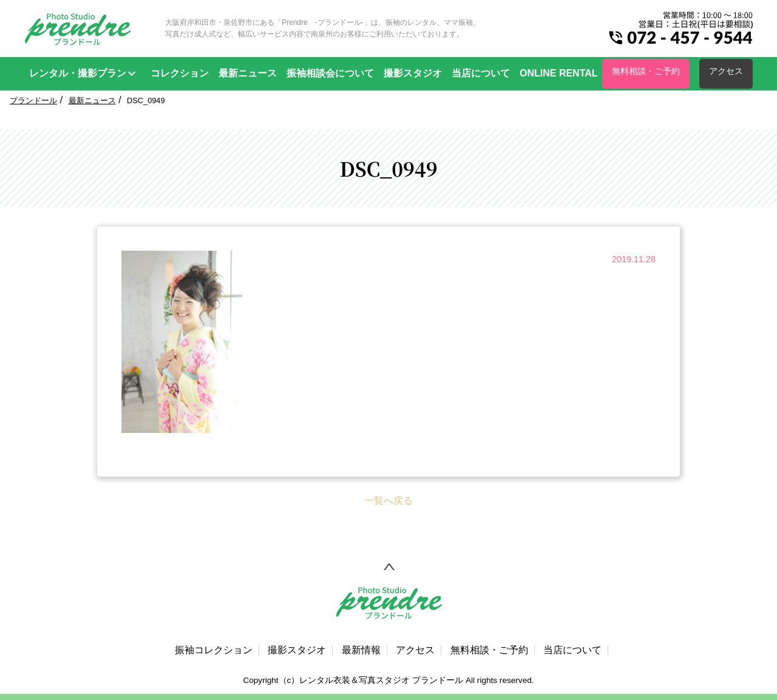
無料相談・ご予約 (646, 71)
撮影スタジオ (413, 73)
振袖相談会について (330, 73)
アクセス (726, 71)
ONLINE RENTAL (559, 73)
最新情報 (361, 650)
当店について (481, 73)
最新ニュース (248, 73)
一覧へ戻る (388, 501)
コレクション (180, 73)
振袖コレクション (214, 650)
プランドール (33, 100)
